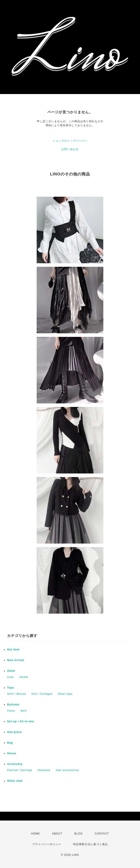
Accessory (15, 764)
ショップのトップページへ (70, 141)
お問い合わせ (70, 149)
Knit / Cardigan (42, 694)
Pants (11, 711)
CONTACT (102, 834)
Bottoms (13, 705)
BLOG (79, 834)
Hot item (13, 650)
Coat (10, 677)
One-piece (15, 732)
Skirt (24, 711)
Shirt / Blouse (17, 694)
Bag (10, 743)
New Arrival (16, 660)
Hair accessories (67, 770)
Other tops (65, 694)
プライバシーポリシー (47, 844)
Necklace (44, 770)
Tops (11, 688)
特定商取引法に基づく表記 (90, 844)
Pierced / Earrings (20, 770)
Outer (11, 671)
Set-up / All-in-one (21, 721)
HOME (36, 834)
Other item (15, 781)
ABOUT (57, 834)
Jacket (24, 677)
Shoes (12, 753)
